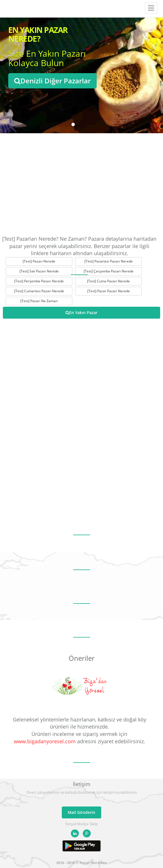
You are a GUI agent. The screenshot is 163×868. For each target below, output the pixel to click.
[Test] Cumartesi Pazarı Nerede (39, 291)
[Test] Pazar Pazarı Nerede (109, 291)
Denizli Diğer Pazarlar (52, 81)
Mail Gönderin (81, 812)
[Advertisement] (81, 184)
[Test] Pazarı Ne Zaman (39, 301)
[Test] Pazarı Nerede (39, 261)
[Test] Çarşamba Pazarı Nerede (109, 271)
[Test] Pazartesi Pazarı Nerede (109, 261)
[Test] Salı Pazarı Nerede (39, 271)
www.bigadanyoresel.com (45, 741)
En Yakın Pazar (81, 313)
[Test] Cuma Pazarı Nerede (108, 281)
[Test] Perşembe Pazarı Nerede (39, 281)
